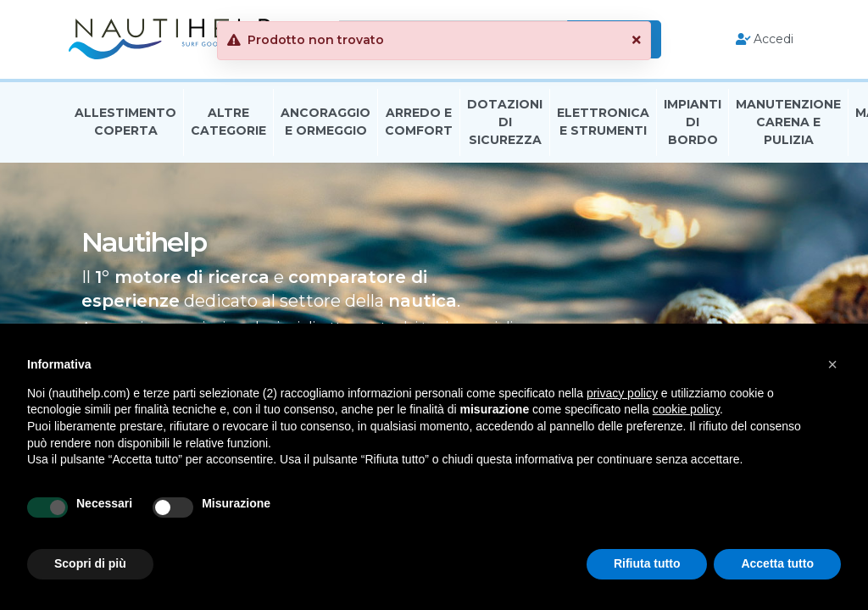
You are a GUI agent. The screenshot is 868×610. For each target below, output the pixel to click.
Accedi (765, 39)
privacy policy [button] (622, 393)
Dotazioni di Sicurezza (505, 122)
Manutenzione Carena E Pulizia (788, 122)
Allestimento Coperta (125, 122)
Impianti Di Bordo (693, 122)
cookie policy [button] (686, 409)
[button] (832, 364)
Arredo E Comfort (419, 122)
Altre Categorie (228, 122)
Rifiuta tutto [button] (647, 563)
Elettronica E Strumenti (603, 122)
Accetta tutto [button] (777, 563)
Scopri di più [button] (90, 563)
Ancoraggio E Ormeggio (325, 122)
